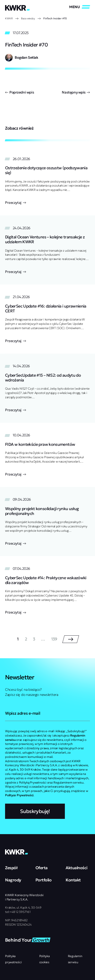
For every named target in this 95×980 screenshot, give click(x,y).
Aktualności (76, 868)
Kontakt (73, 880)
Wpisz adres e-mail (23, 713)
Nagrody (13, 880)
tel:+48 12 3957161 (18, 912)
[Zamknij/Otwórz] (80, 7)
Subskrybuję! (35, 811)
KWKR (9, 18)
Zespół (11, 868)
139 (54, 639)
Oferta (42, 868)
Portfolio (44, 880)
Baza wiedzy (28, 18)
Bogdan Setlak (26, 57)
